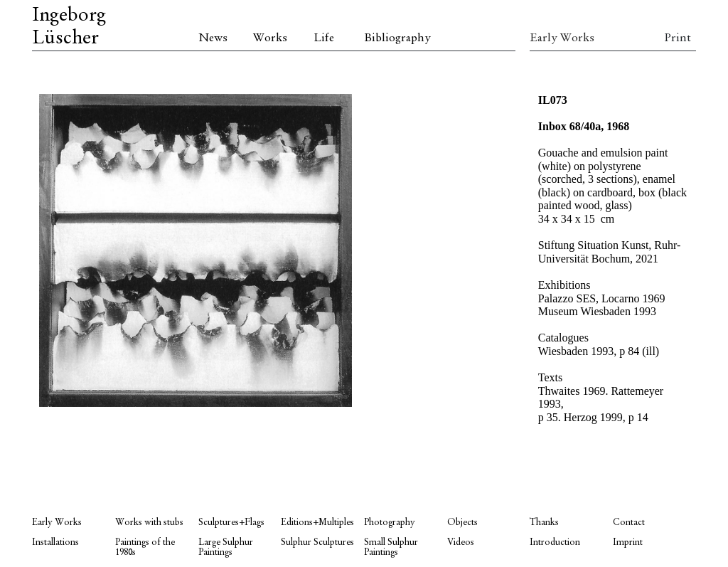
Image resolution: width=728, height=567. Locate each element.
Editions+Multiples (317, 523)
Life (324, 38)
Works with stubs (149, 523)
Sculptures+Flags (231, 523)
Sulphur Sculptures (317, 542)
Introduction (555, 542)
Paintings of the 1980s (145, 547)
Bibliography (397, 38)
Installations (55, 542)
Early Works (562, 38)
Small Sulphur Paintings (391, 547)
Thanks (544, 523)
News (213, 38)
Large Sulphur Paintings (226, 547)
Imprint (628, 542)
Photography (390, 523)
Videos (461, 542)
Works (270, 38)
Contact (629, 523)
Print (678, 38)
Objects (462, 523)
